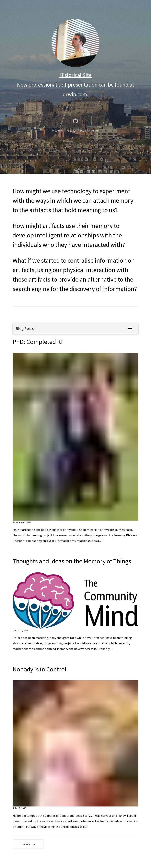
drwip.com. (76, 94)
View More (28, 844)
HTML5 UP (94, 131)
